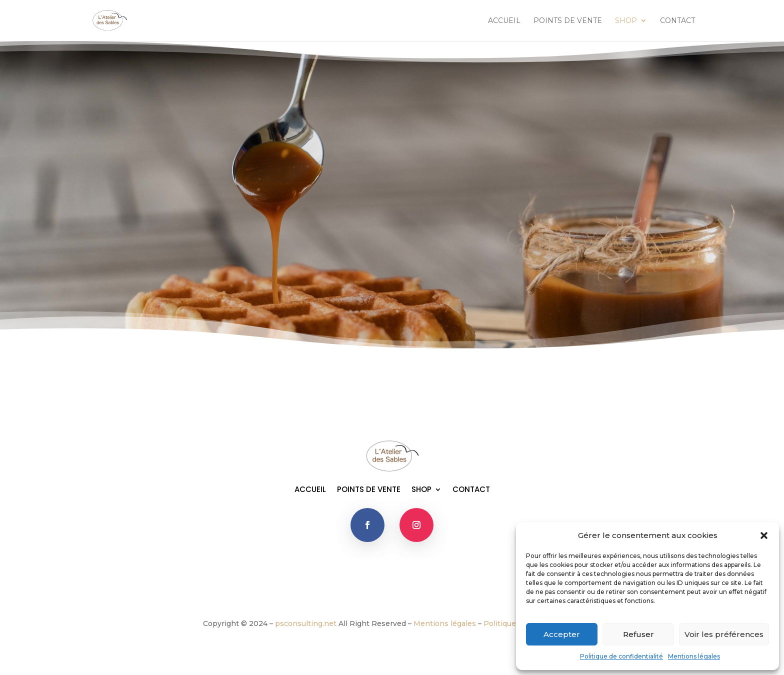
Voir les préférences (724, 634)
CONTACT (677, 21)
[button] (764, 535)
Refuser (638, 634)
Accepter (562, 634)
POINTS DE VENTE (568, 21)
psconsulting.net (306, 623)
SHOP (626, 21)
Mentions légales (694, 656)
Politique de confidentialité (621, 656)
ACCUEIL (504, 21)
